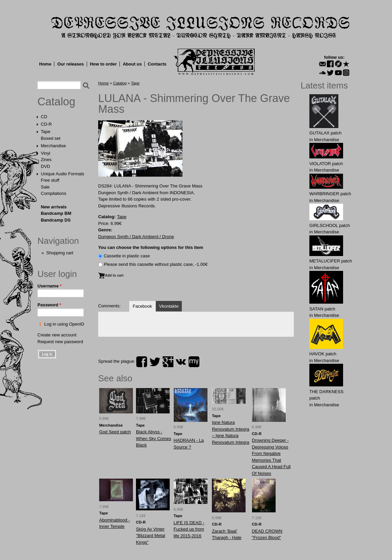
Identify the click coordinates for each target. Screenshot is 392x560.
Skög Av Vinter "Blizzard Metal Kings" (150, 536)
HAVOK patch (323, 354)
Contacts (157, 64)
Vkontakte (169, 306)
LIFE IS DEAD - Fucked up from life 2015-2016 (189, 529)
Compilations (53, 193)
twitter (155, 362)
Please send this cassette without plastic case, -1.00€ (156, 264)
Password (49, 305)
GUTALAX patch (325, 133)
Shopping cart (60, 253)
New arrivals (54, 207)
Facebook (142, 306)
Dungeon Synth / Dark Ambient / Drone (136, 237)
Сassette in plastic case (127, 256)
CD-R (46, 124)
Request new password (60, 342)
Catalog (56, 102)
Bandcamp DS (56, 220)
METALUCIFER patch (331, 261)
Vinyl (46, 153)
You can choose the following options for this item (151, 247)
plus (168, 362)
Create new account (57, 335)
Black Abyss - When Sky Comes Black (153, 438)
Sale (45, 187)
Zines (46, 160)
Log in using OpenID (64, 324)
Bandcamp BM (56, 213)
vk (181, 362)
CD (44, 117)
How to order (103, 64)
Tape (46, 132)
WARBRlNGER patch (330, 194)
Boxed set (51, 138)
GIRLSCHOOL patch (330, 225)
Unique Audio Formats (63, 174)
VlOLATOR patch (326, 164)
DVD (45, 166)
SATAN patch (322, 309)
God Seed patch (115, 432)
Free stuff (50, 180)
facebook (142, 362)
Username (50, 286)
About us (132, 64)
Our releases (71, 64)
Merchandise (53, 146)
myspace (194, 362)
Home (45, 64)
